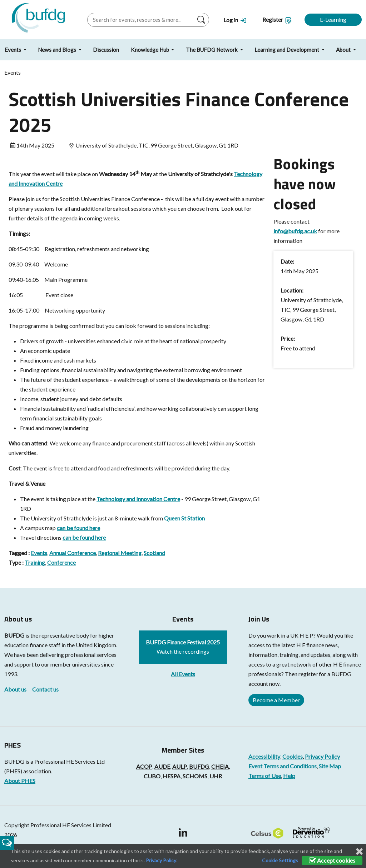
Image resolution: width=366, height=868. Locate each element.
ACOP (144, 766)
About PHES (20, 781)
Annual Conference (73, 553)
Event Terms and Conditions (283, 766)
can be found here (78, 528)
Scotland (154, 553)
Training (35, 562)
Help (289, 776)
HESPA (172, 776)
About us (15, 689)
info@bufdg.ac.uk (295, 231)
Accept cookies (332, 860)
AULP (180, 766)
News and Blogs (58, 50)
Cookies (293, 756)
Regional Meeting (120, 553)
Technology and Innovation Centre (138, 499)
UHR (216, 776)
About (344, 50)
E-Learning (333, 19)
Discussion (106, 50)
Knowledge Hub (150, 50)
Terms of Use (265, 776)
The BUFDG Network (212, 50)
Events (39, 553)
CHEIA (220, 766)
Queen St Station (184, 518)
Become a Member (276, 700)
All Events (183, 674)
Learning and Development (287, 50)
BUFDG (14, 635)
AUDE (162, 766)
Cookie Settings (280, 860)
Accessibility (264, 756)
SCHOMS (195, 776)
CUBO (152, 776)
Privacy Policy (322, 756)
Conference (61, 562)
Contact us (45, 689)
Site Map (330, 766)
